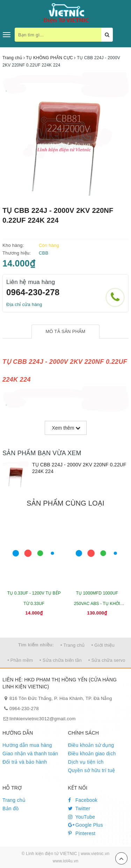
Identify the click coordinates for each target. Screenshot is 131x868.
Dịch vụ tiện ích (86, 762)
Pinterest (82, 833)
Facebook (83, 800)
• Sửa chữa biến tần (61, 660)
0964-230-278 (33, 292)
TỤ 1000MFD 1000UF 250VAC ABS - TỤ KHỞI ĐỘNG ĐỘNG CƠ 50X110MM (97, 604)
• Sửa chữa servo (107, 660)
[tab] (65, 332)
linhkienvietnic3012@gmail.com (43, 719)
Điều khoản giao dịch (92, 754)
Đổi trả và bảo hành (25, 762)
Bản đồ (10, 808)
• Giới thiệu (103, 645)
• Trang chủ (73, 645)
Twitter (79, 808)
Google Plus (86, 825)
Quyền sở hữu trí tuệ (92, 770)
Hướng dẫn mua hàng (27, 745)
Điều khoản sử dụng (91, 745)
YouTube (82, 817)
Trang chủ (14, 800)
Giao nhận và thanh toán (30, 754)
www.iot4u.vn (66, 861)
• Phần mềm (20, 660)
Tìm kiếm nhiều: (36, 645)
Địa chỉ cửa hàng (24, 304)
